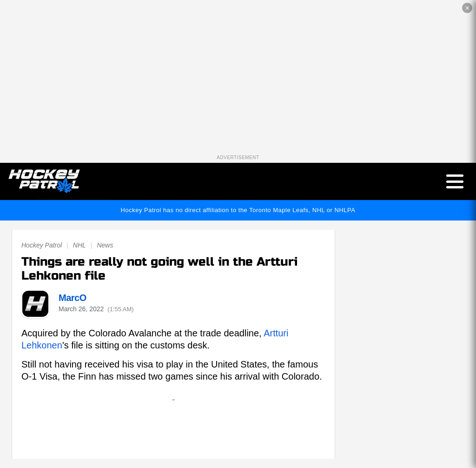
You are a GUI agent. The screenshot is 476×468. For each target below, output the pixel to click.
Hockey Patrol (42, 245)
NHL (79, 245)
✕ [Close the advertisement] (467, 8)
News (105, 245)
